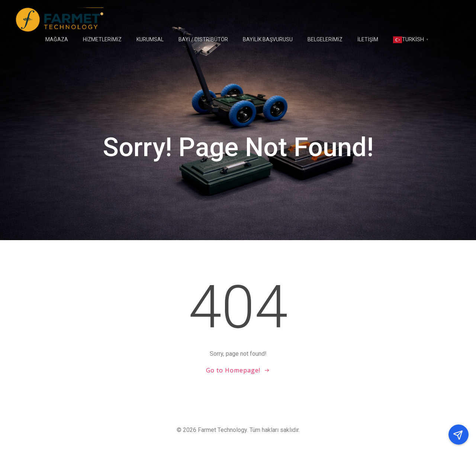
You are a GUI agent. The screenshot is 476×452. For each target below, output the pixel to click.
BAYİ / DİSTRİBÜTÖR (203, 39)
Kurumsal (150, 39)
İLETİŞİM (368, 39)
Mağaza (57, 39)
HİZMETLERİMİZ (102, 39)
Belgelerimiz (325, 39)
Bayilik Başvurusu (268, 39)
